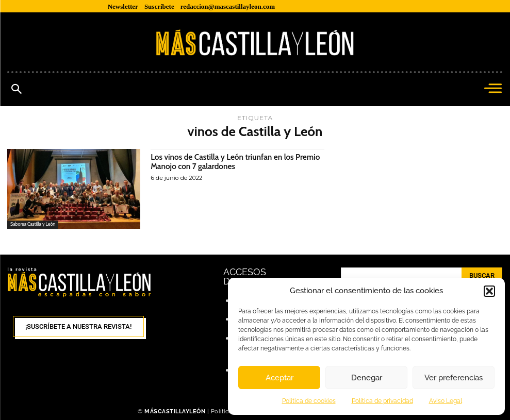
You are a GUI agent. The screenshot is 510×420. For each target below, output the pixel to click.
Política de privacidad (382, 401)
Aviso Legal (446, 401)
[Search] (482, 276)
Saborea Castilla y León (33, 224)
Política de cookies (309, 401)
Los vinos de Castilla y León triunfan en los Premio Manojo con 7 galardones (225, 162)
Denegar (367, 378)
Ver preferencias (454, 378)
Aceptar (279, 378)
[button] (489, 291)
